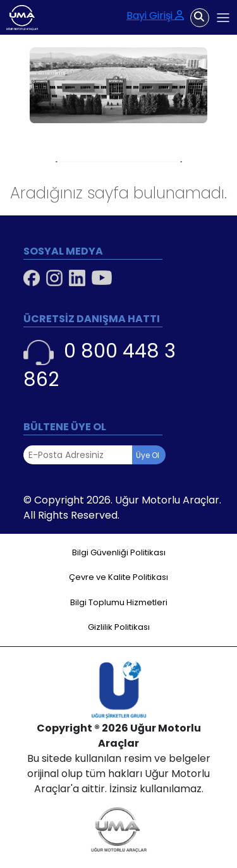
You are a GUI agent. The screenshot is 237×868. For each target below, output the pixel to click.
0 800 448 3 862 (100, 365)
